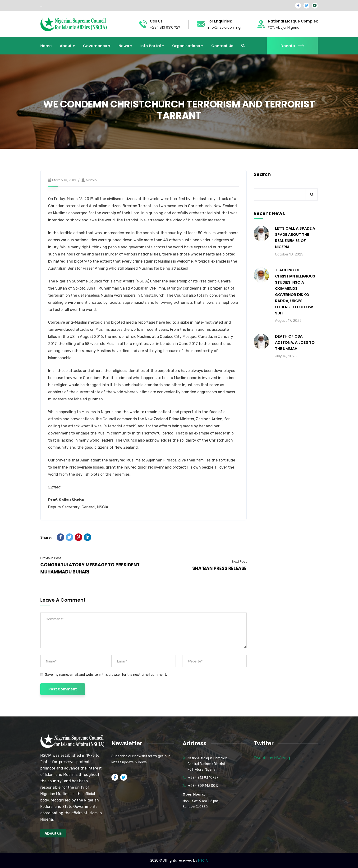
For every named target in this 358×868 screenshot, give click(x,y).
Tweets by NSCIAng (272, 758)
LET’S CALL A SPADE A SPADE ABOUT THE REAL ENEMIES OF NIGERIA (295, 238)
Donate (292, 46)
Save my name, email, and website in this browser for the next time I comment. (106, 675)
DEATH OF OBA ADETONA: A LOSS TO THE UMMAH (295, 342)
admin (91, 180)
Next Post (239, 562)
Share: (46, 537)
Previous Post (51, 558)
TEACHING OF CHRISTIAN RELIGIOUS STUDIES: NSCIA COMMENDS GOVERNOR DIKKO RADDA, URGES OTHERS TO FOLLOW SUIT (295, 292)
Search (262, 174)
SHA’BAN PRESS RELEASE (219, 568)
